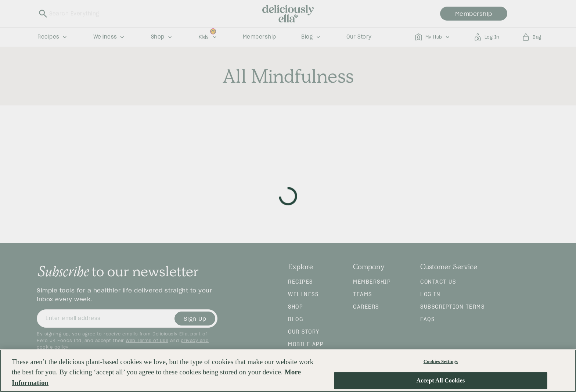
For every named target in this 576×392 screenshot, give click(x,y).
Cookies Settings (441, 361)
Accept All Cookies (441, 381)
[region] (288, 371)
